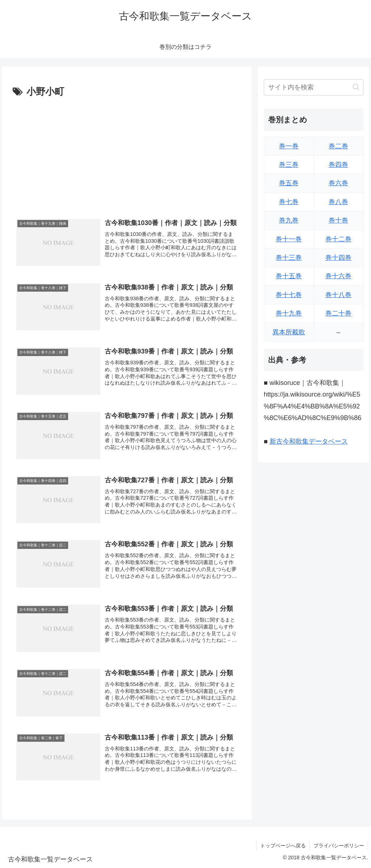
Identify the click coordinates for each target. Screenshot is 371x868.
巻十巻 (338, 220)
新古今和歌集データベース (309, 441)
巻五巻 (289, 183)
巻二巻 (338, 146)
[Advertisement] (127, 154)
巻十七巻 (289, 295)
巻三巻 (289, 165)
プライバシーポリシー (339, 846)
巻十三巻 (289, 258)
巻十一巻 (289, 239)
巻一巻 (289, 146)
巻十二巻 (338, 239)
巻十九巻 (289, 313)
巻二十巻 (338, 313)
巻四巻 (338, 165)
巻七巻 (289, 202)
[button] (356, 87)
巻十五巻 (289, 276)
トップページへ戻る (283, 846)
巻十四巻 (338, 258)
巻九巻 (289, 220)
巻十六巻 (338, 276)
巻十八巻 (338, 295)
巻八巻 (338, 202)
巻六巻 (338, 183)
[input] (313, 87)
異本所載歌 (289, 332)
